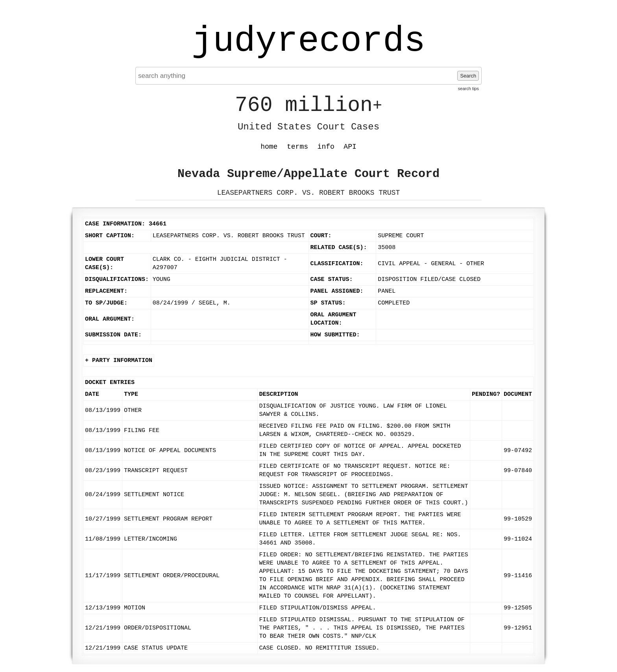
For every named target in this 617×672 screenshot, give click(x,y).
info (326, 147)
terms (297, 147)
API (350, 147)
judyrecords (308, 41)
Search (468, 76)
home (269, 147)
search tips (468, 89)
